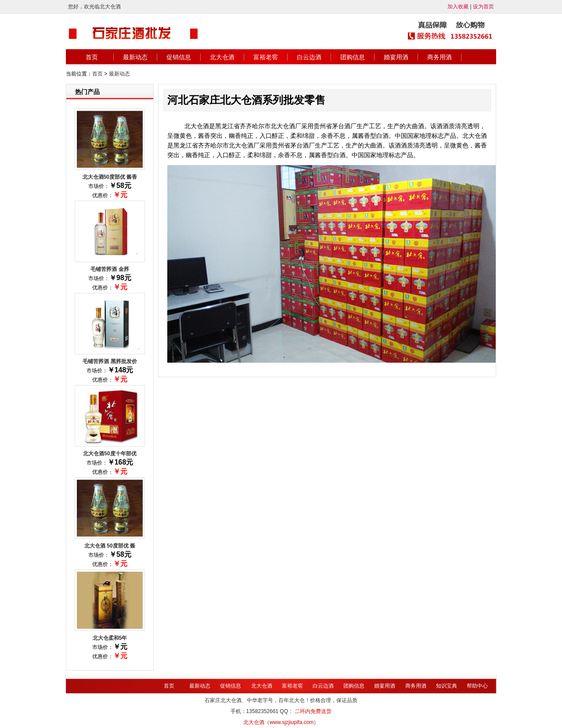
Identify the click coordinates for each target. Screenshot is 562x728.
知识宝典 (447, 686)
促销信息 (179, 57)
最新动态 (135, 57)
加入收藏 (458, 7)
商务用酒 (440, 57)
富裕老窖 (266, 57)
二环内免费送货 (313, 711)
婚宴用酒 (396, 57)
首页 (92, 57)
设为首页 (483, 7)
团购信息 (353, 57)
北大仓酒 (222, 57)
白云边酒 (309, 57)
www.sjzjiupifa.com (292, 722)
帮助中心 (477, 686)
